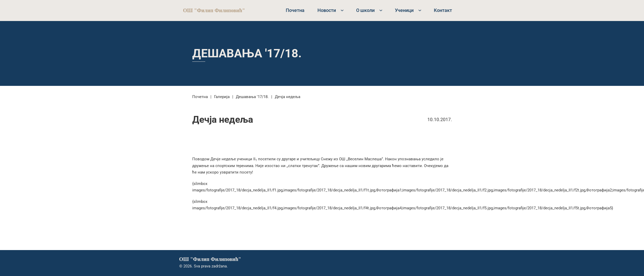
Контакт (443, 10)
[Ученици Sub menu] (420, 10)
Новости (327, 10)
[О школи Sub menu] (381, 10)
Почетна (295, 10)
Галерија (222, 97)
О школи (365, 10)
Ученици (404, 10)
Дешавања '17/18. (247, 53)
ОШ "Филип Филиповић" (214, 10)
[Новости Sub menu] (342, 10)
